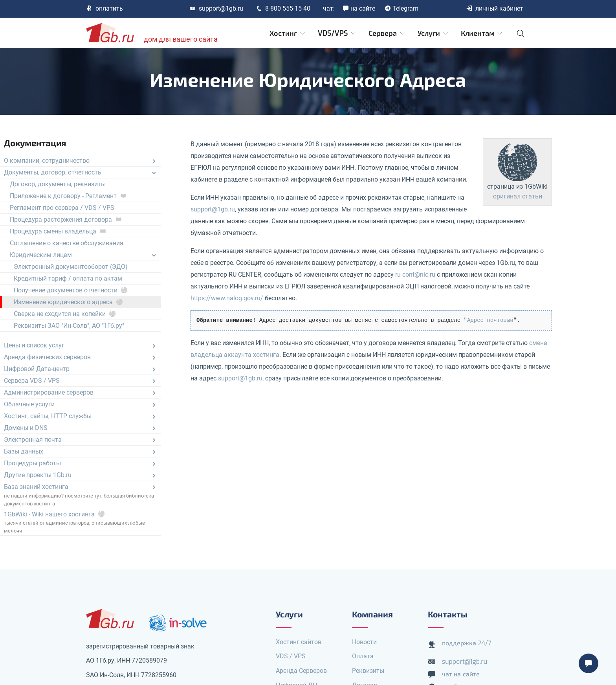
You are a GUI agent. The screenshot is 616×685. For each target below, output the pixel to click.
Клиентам (482, 33)
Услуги (433, 33)
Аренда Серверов (301, 671)
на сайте (359, 8)
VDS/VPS (337, 33)
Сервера (387, 33)
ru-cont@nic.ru (415, 275)
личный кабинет (495, 8)
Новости (364, 642)
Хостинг (288, 33)
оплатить (104, 8)
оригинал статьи (518, 196)
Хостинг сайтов (299, 642)
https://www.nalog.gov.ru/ (227, 298)
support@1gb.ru (216, 8)
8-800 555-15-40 (283, 8)
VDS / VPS (291, 656)
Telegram (401, 8)
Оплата (363, 656)
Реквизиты (368, 671)
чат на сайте (461, 674)
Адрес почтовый (490, 320)
